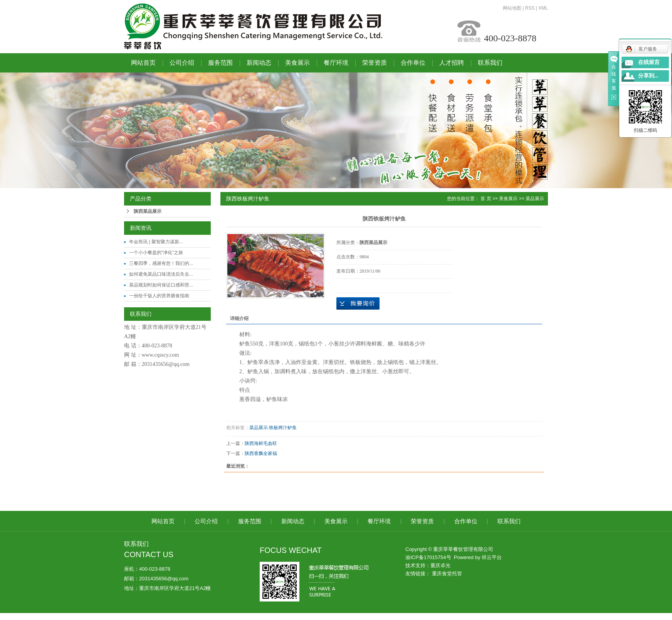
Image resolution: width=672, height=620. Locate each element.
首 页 (486, 199)
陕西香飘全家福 (261, 453)
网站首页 (143, 63)
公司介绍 (182, 63)
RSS (530, 8)
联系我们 (490, 63)
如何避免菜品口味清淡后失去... (161, 274)
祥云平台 (492, 557)
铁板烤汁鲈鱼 (283, 428)
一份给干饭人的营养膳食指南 (159, 296)
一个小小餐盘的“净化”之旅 (156, 253)
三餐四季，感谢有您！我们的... (161, 263)
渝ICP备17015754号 (428, 557)
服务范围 (220, 63)
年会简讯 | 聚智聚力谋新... (156, 242)
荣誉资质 (375, 63)
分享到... (648, 76)
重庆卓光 (440, 565)
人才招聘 (452, 63)
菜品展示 (535, 199)
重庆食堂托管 (447, 574)
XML (543, 8)
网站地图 (512, 8)
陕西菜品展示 (148, 211)
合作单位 (413, 63)
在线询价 (358, 303)
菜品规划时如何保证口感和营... (161, 285)
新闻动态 (259, 63)
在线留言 (649, 62)
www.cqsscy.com (160, 355)
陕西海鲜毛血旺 (261, 443)
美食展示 (297, 63)
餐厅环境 (336, 63)
